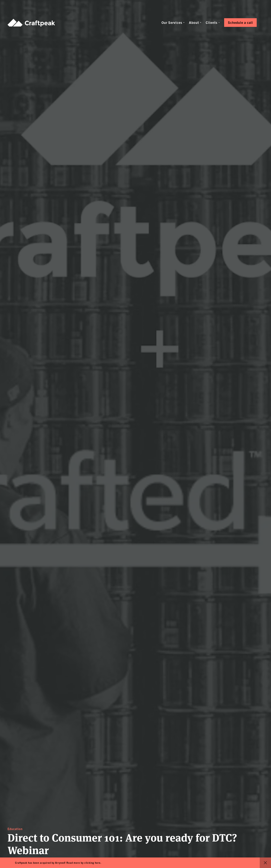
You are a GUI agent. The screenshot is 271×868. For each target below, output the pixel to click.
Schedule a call (240, 22)
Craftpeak (31, 23)
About (194, 22)
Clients (212, 22)
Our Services (172, 22)
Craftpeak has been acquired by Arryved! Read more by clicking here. (58, 863)
